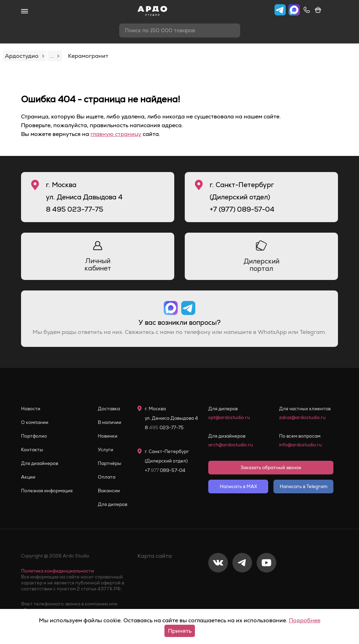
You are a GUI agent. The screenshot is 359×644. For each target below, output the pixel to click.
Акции (28, 477)
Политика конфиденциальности (57, 571)
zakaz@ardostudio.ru (302, 417)
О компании (35, 422)
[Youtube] (266, 586)
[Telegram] (242, 586)
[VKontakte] (218, 586)
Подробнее (305, 620)
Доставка (109, 409)
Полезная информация (47, 491)
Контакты (32, 450)
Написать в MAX (238, 487)
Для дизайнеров (40, 463)
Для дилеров (113, 504)
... (55, 56)
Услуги (106, 450)
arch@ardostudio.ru (231, 445)
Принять (180, 631)
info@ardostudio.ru (300, 445)
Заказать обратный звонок (271, 468)
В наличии (110, 422)
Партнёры (110, 463)
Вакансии (109, 491)
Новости (31, 409)
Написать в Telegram (304, 487)
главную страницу (116, 134)
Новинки (108, 436)
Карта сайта (155, 556)
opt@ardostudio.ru (229, 417)
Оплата (107, 477)
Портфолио (34, 436)
